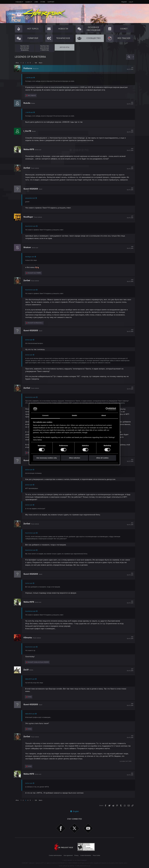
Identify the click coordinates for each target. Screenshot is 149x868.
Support (51, 2)
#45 (129, 168)
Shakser (28, 247)
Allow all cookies (102, 458)
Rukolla (28, 103)
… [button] (33, 63)
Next (40, 63)
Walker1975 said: (31, 679)
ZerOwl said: (30, 340)
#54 (129, 574)
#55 (129, 602)
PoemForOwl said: (31, 226)
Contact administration (55, 855)
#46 (129, 189)
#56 (129, 638)
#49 (129, 281)
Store (43, 2)
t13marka (29, 638)
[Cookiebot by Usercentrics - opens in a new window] (107, 409)
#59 (129, 737)
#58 (129, 705)
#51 (129, 388)
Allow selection (74, 458)
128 (36, 63)
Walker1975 (30, 149)
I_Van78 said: (30, 78)
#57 (129, 670)
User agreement (68, 855)
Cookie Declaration (86, 855)
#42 (129, 103)
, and (39, 662)
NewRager (29, 217)
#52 (129, 461)
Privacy (76, 855)
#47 (129, 217)
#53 (129, 524)
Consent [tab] (45, 416)
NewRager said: (30, 257)
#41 (129, 68)
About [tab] (104, 416)
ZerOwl (28, 168)
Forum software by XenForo (75, 866)
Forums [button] (19, 2)
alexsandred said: (31, 198)
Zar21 (27, 670)
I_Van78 (28, 131)
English (74, 811)
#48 (129, 248)
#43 (129, 131)
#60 (129, 774)
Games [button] (28, 2)
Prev (17, 63)
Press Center (96, 855)
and (35, 273)
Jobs (36, 2)
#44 (129, 150)
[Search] (129, 57)
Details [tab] (74, 416)
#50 (129, 331)
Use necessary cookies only (47, 458)
